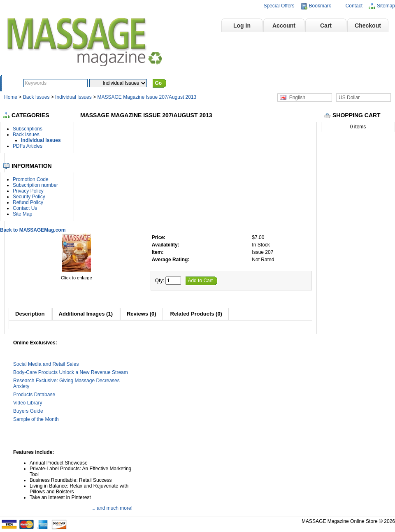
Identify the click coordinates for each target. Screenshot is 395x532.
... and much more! (112, 508)
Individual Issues (73, 97)
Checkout (368, 26)
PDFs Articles (28, 146)
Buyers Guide (28, 411)
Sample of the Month (36, 419)
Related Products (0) (196, 314)
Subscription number (35, 185)
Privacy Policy (28, 191)
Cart (326, 26)
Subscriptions (28, 129)
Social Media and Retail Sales (46, 364)
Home (200, 26)
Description (30, 314)
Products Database (34, 395)
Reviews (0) (142, 314)
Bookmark (320, 6)
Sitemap (386, 6)
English (293, 98)
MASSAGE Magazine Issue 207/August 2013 (147, 97)
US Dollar (349, 98)
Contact (354, 6)
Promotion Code (31, 179)
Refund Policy (28, 202)
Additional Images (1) (86, 314)
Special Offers (279, 6)
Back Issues (37, 97)
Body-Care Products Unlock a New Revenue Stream (71, 372)
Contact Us (25, 208)
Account (284, 26)
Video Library (28, 403)
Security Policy (29, 197)
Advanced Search (191, 83)
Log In (242, 26)
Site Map (22, 214)
